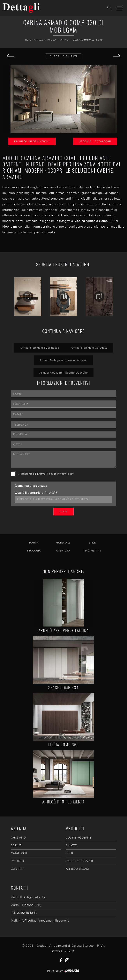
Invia (64, 512)
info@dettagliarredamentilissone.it (44, 921)
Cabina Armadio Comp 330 (87, 40)
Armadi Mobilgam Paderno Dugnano (64, 373)
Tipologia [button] (34, 551)
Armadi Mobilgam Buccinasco (39, 348)
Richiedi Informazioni (32, 141)
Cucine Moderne (78, 838)
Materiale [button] (63, 543)
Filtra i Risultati (64, 56)
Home (28, 40)
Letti (69, 853)
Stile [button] (92, 543)
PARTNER (18, 861)
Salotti (72, 845)
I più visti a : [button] (92, 551)
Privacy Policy (65, 474)
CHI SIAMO (18, 838)
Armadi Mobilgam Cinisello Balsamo (64, 360)
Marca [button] (34, 543)
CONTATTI (18, 869)
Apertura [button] (63, 551)
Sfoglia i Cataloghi (95, 141)
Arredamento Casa (45, 40)
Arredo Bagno (77, 869)
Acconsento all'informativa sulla (46, 474)
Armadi (65, 40)
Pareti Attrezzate (80, 861)
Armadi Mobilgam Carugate (89, 348)
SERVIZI (16, 845)
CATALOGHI (19, 853)
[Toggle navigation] (119, 8)
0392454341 (27, 913)
